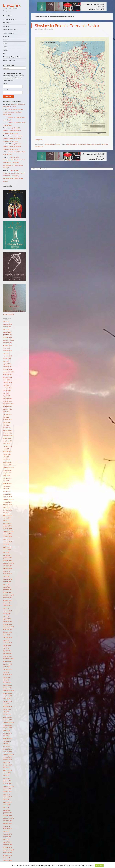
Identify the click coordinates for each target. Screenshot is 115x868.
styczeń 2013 (7, 746)
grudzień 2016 (8, 622)
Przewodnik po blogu (10, 19)
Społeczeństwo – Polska (10, 30)
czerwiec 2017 (8, 606)
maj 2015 (6, 672)
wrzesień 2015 (8, 661)
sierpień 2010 (7, 823)
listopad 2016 (7, 624)
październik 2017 (8, 595)
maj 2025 (6, 353)
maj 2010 (6, 831)
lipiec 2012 (6, 762)
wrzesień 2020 (8, 502)
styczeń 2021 (7, 491)
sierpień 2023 (7, 409)
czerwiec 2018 (8, 574)
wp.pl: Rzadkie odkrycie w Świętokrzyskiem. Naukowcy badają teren (13, 112)
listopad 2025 (7, 337)
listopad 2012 (7, 752)
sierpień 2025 (7, 345)
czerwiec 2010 (8, 829)
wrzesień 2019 (8, 534)
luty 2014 (6, 712)
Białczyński (12, 5)
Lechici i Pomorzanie (71, 144)
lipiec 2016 (6, 635)
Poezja (5, 47)
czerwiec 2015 (8, 669)
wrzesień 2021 (8, 470)
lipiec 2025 (6, 348)
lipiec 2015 (6, 667)
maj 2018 (6, 576)
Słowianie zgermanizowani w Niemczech (89, 144)
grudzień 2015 (8, 653)
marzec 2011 (7, 805)
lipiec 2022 (6, 444)
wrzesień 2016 (8, 629)
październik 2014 (8, 691)
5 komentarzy (39, 146)
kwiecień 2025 (8, 356)
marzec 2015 (7, 677)
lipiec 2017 (6, 603)
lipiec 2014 (6, 699)
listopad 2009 (7, 847)
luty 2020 (6, 521)
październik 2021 (8, 467)
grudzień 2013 (8, 717)
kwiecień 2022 (8, 452)
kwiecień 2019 (8, 547)
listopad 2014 (7, 688)
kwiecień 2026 (8, 324)
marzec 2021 (7, 486)
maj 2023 (6, 417)
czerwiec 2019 (8, 542)
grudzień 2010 (8, 813)
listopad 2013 (7, 720)
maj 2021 (6, 481)
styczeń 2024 (7, 396)
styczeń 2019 (7, 555)
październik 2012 (8, 754)
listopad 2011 (7, 784)
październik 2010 (8, 818)
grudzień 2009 (8, 845)
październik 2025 (8, 340)
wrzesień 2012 (8, 757)
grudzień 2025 (8, 335)
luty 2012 (6, 776)
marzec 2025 (7, 359)
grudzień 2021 (8, 462)
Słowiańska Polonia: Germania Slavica (67, 26)
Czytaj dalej (40, 140)
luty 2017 (6, 616)
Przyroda (6, 36)
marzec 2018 (7, 582)
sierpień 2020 (7, 505)
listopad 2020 (7, 497)
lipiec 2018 (6, 571)
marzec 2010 (7, 837)
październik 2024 (8, 372)
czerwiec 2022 (8, 446)
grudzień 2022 (8, 430)
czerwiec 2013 (8, 733)
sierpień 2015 (7, 664)
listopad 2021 (7, 465)
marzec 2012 (7, 773)
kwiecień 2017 (8, 611)
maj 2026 (6, 321)
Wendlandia (104, 144)
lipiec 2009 (6, 858)
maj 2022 (6, 449)
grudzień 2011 (8, 781)
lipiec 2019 (6, 539)
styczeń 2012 (7, 778)
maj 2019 (6, 545)
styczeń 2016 (7, 651)
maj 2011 (6, 799)
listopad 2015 (7, 656)
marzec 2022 (7, 454)
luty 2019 (6, 552)
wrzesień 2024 (8, 375)
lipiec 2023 (6, 412)
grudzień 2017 (8, 590)
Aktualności (7, 23)
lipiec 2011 (6, 794)
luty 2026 (6, 329)
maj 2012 (6, 768)
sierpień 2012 (7, 760)
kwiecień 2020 (8, 515)
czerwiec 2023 (8, 414)
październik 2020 (8, 499)
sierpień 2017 (7, 600)
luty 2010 (6, 839)
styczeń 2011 (7, 810)
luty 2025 (6, 361)
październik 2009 (8, 850)
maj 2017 (6, 608)
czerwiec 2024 (8, 382)
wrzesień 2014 (8, 693)
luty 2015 (6, 680)
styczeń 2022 (7, 460)
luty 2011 (6, 807)
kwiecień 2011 (8, 802)
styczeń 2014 (7, 714)
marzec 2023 (7, 422)
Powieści (6, 40)
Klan (4, 53)
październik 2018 (8, 563)
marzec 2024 (7, 390)
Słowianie (6, 26)
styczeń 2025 (7, 364)
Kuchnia (6, 50)
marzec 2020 (7, 518)
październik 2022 (8, 436)
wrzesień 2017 (8, 598)
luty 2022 (6, 457)
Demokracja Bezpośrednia (11, 57)
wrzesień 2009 (8, 853)
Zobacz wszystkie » (9, 314)
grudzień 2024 (8, 367)
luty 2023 (6, 425)
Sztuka (5, 43)
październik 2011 (8, 786)
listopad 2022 (7, 433)
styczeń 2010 (7, 842)
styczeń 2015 (7, 683)
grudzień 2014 (8, 685)
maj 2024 (6, 385)
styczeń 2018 (7, 587)
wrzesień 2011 (8, 789)
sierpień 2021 (7, 473)
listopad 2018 (7, 560)
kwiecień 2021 (8, 483)
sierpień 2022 (7, 441)
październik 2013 (8, 722)
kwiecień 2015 (8, 675)
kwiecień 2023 (8, 420)
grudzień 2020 (8, 494)
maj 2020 (6, 513)
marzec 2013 (7, 741)
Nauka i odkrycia (8, 33)
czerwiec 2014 (8, 701)
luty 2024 (6, 393)
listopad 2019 (7, 529)
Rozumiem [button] (99, 865)
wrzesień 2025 (8, 343)
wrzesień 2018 (8, 566)
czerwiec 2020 (8, 510)
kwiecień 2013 (8, 738)
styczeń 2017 (7, 619)
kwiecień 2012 (8, 770)
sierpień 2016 (7, 632)
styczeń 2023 (7, 428)
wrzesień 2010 (8, 821)
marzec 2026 (7, 327)
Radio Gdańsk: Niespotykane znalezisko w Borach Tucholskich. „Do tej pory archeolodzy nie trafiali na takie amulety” (14, 162)
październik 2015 (8, 659)
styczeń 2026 (7, 332)
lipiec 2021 (6, 475)
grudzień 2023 (8, 398)
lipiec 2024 (6, 380)
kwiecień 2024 (8, 388)
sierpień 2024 (7, 377)
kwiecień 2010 (8, 834)
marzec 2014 (7, 709)
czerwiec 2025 (8, 351)
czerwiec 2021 (8, 478)
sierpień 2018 (7, 568)
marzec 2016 (7, 645)
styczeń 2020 (7, 523)
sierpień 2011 (7, 792)
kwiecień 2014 (8, 707)
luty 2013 (6, 744)
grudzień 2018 (8, 558)
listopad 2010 (7, 815)
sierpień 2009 (7, 855)
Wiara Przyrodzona (9, 60)
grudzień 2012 (8, 749)
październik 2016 (8, 627)
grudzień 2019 (8, 526)
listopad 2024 (7, 369)
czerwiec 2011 (8, 797)
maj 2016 (6, 640)
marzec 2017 (7, 614)
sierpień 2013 (7, 728)
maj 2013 (6, 736)
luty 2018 (6, 584)
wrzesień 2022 (8, 438)
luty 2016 (6, 648)
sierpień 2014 (7, 696)
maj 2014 (6, 704)
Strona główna (8, 16)
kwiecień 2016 (8, 643)
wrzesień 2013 (8, 725)
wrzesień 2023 (8, 406)
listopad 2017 (7, 592)
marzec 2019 (7, 550)
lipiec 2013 (6, 730)
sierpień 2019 (7, 537)
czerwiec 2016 (8, 637)
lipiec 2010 (6, 826)
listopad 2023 (7, 401)
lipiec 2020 (6, 507)
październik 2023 (8, 404)
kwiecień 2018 (8, 579)
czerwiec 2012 (8, 765)
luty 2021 (6, 489)
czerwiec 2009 (8, 861)
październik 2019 (8, 531)
